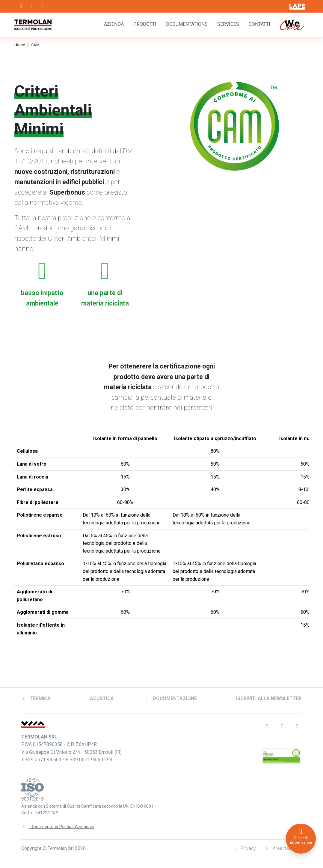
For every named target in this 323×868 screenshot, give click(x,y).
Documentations (187, 24)
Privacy (244, 845)
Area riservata (283, 845)
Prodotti (145, 24)
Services (228, 24)
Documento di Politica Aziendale (58, 823)
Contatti (259, 24)
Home (20, 45)
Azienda (114, 24)
